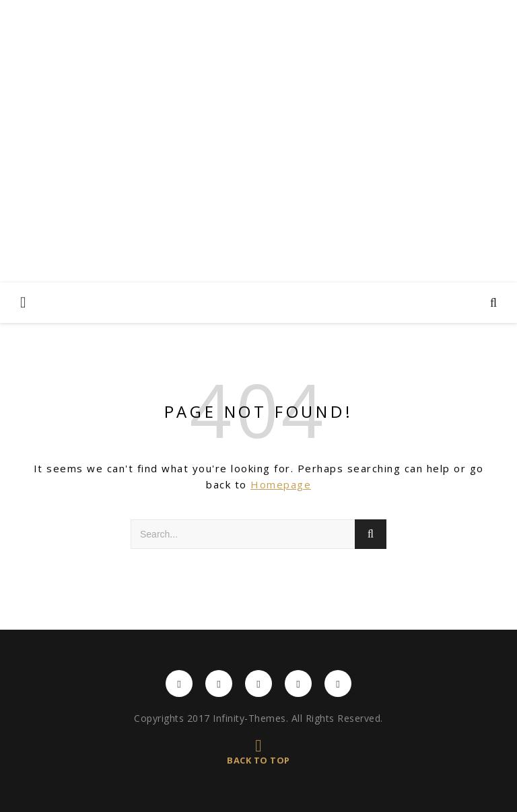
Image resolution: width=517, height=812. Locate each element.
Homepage (281, 484)
